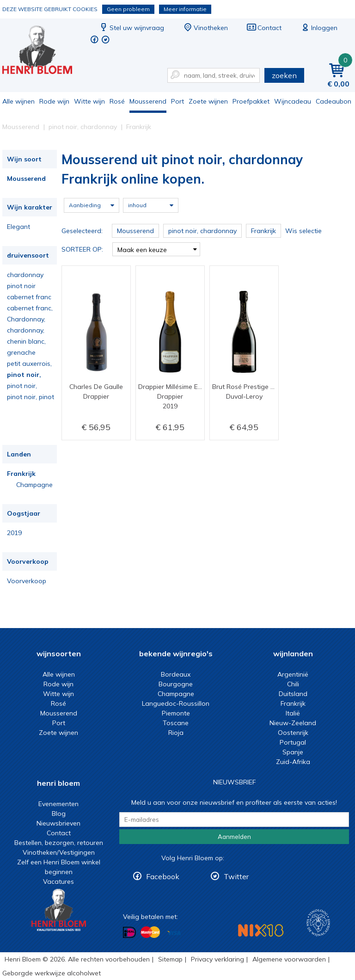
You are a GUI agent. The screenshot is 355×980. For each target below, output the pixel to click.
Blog (59, 814)
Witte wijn (89, 101)
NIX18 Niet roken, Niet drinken (261, 930)
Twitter (236, 876)
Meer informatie (185, 9)
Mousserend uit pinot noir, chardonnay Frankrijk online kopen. (43, 51)
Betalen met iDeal (129, 933)
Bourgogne (176, 684)
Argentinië (293, 674)
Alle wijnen (18, 101)
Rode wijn (54, 101)
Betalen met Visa (174, 933)
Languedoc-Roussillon (176, 703)
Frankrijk (21, 474)
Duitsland (293, 694)
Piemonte (176, 713)
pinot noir (21, 286)
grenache (21, 352)
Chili (293, 684)
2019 (14, 533)
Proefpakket (251, 101)
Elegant (18, 227)
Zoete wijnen (208, 101)
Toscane (176, 723)
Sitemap (170, 959)
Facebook (163, 876)
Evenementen (58, 804)
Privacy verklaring (217, 959)
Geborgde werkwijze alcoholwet (52, 973)
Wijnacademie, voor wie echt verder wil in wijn (318, 923)
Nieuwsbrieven (58, 823)
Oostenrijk (293, 733)
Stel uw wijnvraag (131, 28)
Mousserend (148, 101)
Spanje (293, 752)
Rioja (176, 733)
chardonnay (25, 275)
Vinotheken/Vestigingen (59, 852)
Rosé (117, 101)
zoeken (284, 75)
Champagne (34, 485)
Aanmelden (234, 837)
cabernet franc (29, 297)
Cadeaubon (334, 101)
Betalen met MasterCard (150, 932)
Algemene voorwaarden (289, 959)
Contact (264, 28)
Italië (293, 713)
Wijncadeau (293, 101)
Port (177, 101)
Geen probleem (128, 9)
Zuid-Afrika (293, 762)
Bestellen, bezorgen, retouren (59, 843)
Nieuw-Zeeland (293, 723)
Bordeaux (176, 674)
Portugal (293, 742)
